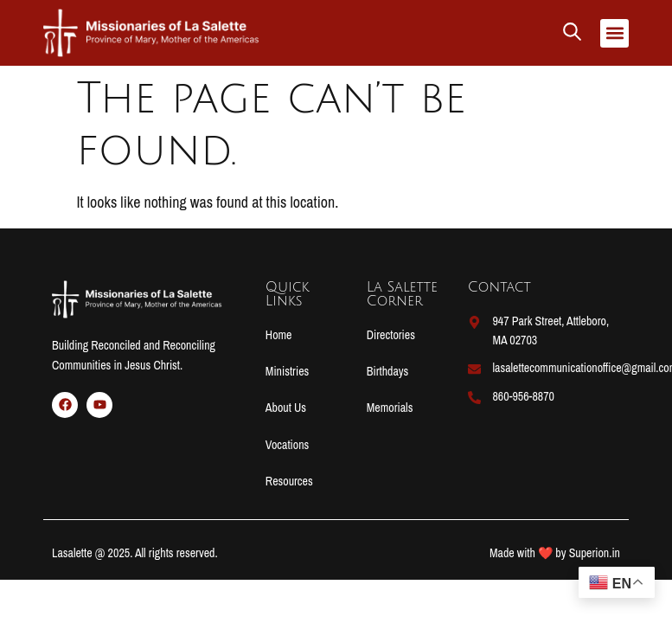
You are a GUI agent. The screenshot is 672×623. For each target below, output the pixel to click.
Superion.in (595, 553)
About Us (286, 408)
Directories (391, 335)
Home (279, 335)
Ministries (287, 371)
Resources (289, 481)
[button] (614, 33)
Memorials (390, 408)
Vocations (287, 445)
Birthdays (388, 371)
